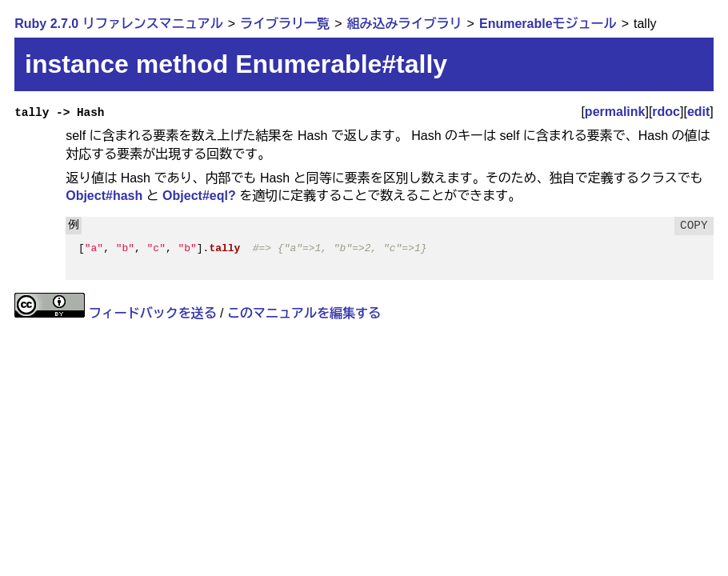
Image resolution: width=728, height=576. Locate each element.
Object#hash (104, 196)
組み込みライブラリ (405, 24)
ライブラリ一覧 (285, 24)
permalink (615, 112)
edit (698, 112)
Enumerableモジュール (548, 24)
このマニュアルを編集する (304, 313)
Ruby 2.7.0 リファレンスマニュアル (118, 24)
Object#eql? (199, 196)
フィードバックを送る (153, 313)
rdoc (666, 112)
